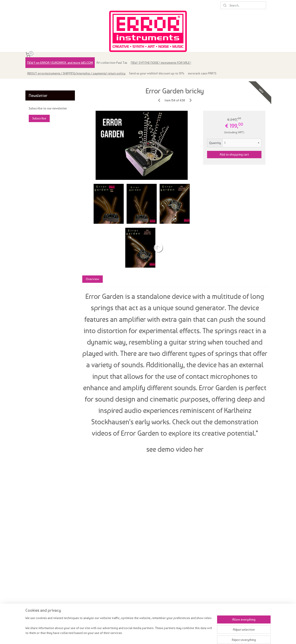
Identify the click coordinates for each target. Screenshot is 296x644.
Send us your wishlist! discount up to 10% (157, 73)
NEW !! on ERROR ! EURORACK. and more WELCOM (60, 63)
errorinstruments (39, 84)
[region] (119, 629)
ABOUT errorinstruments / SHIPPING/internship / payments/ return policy (76, 73)
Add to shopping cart (234, 154)
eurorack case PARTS (202, 73)
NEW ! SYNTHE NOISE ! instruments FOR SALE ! (161, 63)
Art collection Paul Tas (112, 63)
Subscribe (39, 118)
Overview (92, 279)
